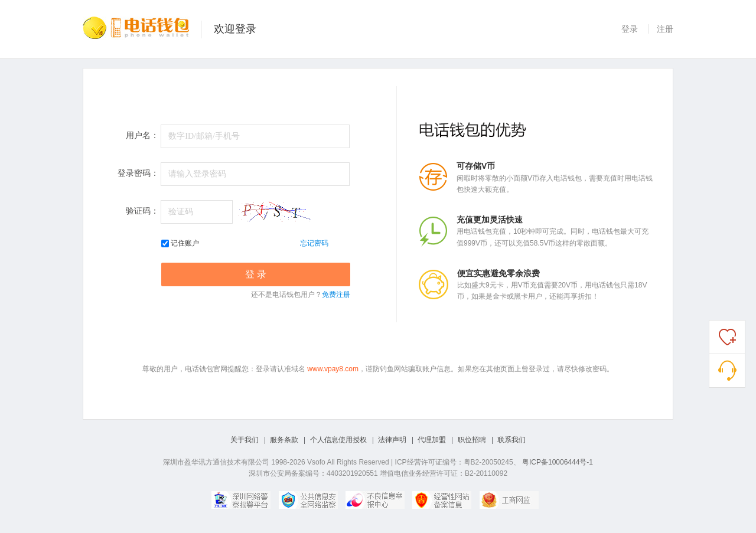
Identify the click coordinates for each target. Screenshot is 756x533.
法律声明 (392, 440)
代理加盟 (432, 440)
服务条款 (284, 440)
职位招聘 (472, 440)
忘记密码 (314, 243)
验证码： (142, 211)
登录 (630, 29)
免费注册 (336, 295)
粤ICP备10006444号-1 (558, 462)
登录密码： (138, 173)
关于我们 (245, 440)
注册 (665, 29)
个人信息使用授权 (338, 440)
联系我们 (511, 440)
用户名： (142, 135)
